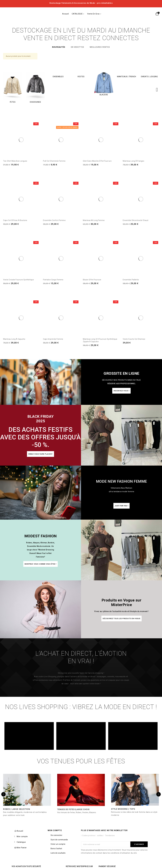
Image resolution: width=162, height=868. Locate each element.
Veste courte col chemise (134, 339)
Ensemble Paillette (131, 280)
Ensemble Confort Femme (54, 220)
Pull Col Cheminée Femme (54, 161)
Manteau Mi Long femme (94, 220)
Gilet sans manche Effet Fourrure (97, 161)
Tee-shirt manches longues (15, 161)
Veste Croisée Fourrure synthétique (18, 280)
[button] (121, 391)
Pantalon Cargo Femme (53, 280)
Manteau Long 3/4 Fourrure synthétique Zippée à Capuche (100, 340)
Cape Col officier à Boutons (15, 220)
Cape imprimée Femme (53, 339)
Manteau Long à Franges (133, 161)
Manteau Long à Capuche (14, 339)
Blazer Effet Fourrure (92, 280)
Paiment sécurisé (107, 866)
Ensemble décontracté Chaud (135, 220)
